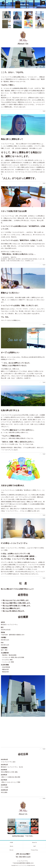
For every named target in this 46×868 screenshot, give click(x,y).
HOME (11, 842)
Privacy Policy (34, 850)
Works (11, 846)
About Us (34, 842)
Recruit (11, 850)
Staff (34, 846)
